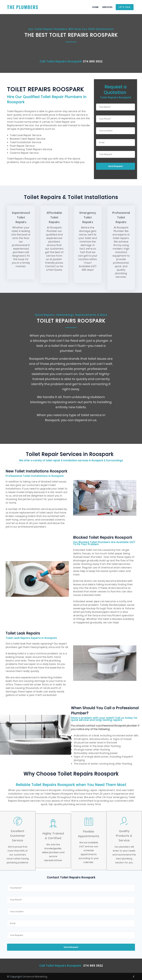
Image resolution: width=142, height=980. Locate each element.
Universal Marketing (35, 976)
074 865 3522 (93, 61)
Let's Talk (125, 7)
